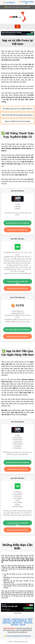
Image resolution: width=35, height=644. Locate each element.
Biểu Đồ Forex (17, 623)
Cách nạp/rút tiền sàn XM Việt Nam (17, 223)
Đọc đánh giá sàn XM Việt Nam (17, 230)
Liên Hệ (22, 625)
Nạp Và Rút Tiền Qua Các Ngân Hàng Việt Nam (17, 115)
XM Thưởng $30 (10, 2)
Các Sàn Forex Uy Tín (19, 619)
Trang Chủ (6, 619)
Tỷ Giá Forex (28, 623)
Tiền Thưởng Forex (20, 621)
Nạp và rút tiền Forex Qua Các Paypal (17, 121)
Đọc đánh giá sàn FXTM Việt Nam (17, 337)
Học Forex (15, 625)
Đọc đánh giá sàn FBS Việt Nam (18, 289)
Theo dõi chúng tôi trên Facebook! (19, 636)
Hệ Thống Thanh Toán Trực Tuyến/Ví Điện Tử (17, 109)
